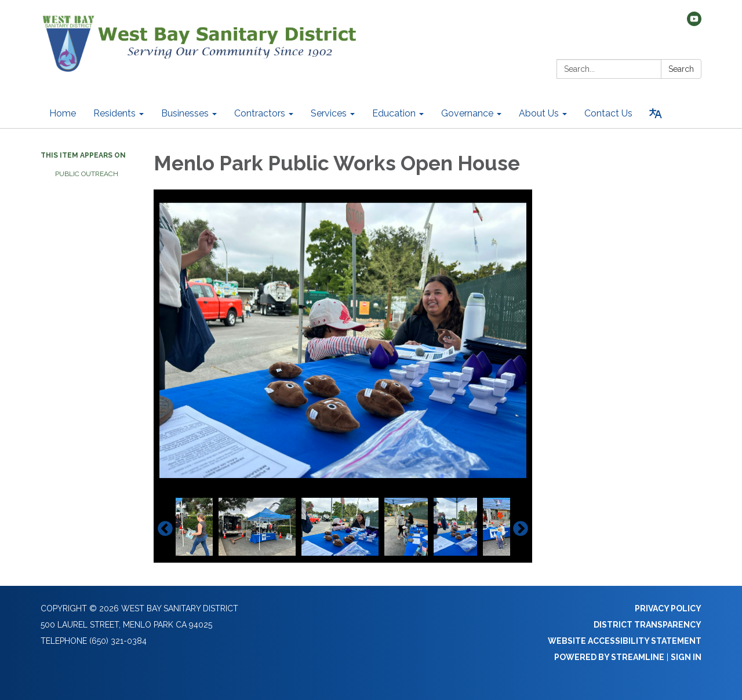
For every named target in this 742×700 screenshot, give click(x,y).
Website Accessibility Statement (625, 641)
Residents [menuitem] (114, 113)
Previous (165, 529)
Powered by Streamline (609, 657)
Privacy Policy (668, 608)
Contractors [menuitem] (260, 113)
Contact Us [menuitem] (608, 113)
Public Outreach (87, 174)
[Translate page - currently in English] (656, 114)
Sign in (686, 657)
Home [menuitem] (63, 113)
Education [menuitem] (394, 113)
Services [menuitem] (329, 113)
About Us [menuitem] (539, 113)
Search (681, 69)
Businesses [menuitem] (185, 113)
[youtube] (694, 23)
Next (521, 529)
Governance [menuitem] (467, 113)
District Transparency (648, 625)
